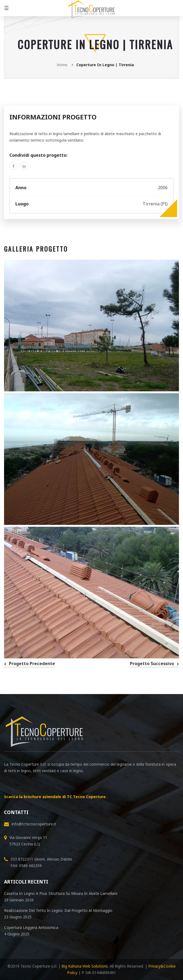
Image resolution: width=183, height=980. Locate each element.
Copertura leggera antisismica (31, 927)
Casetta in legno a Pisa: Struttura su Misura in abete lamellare (61, 893)
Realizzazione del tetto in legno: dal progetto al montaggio (58, 910)
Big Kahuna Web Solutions (85, 966)
